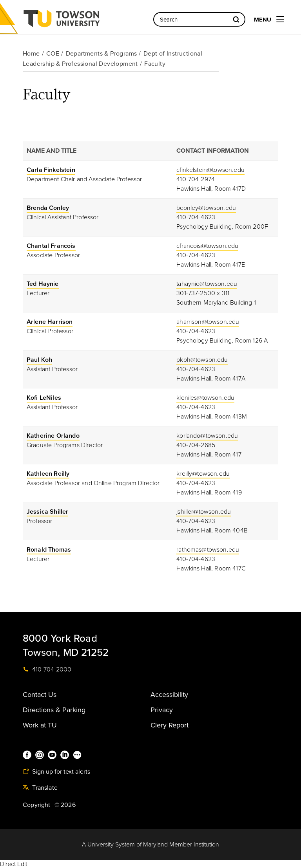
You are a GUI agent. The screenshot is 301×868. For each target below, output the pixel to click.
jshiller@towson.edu (204, 512)
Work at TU (40, 725)
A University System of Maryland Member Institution (150, 845)
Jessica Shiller (47, 512)
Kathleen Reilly (48, 474)
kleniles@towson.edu (205, 398)
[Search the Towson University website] (199, 19)
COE (53, 54)
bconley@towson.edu (206, 208)
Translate (40, 788)
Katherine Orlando (53, 436)
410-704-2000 (47, 669)
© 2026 (65, 805)
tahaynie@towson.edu (207, 284)
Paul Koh (39, 360)
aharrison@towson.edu (208, 322)
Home (31, 54)
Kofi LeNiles (44, 398)
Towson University (82, 21)
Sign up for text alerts (56, 772)
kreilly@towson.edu (203, 474)
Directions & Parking (54, 710)
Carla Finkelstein (51, 170)
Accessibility (169, 695)
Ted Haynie (43, 284)
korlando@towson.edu (207, 436)
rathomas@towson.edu (208, 550)
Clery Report (170, 725)
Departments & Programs (102, 54)
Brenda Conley (48, 208)
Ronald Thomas (49, 550)
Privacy (162, 710)
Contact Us (40, 695)
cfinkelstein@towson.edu (210, 170)
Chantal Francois (51, 246)
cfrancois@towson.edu (207, 246)
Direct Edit (14, 864)
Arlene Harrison (50, 322)
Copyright (37, 805)
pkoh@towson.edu (202, 360)
